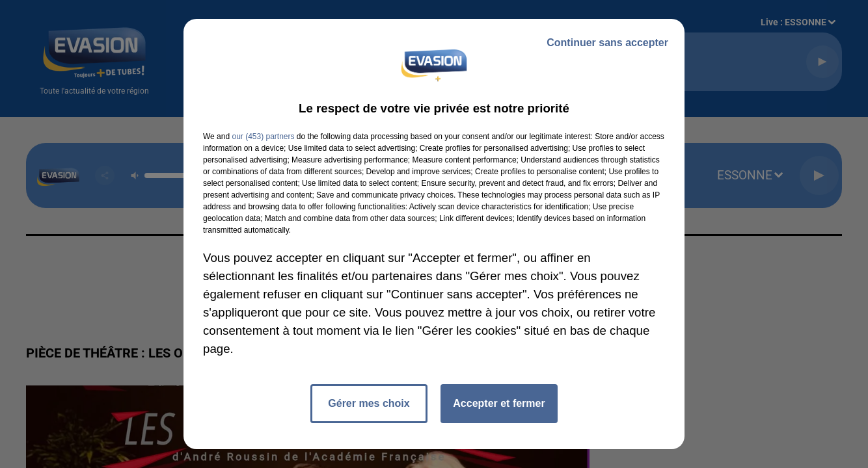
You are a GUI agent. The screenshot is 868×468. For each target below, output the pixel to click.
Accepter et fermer (499, 403)
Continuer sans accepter (607, 43)
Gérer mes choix (369, 403)
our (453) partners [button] (263, 136)
